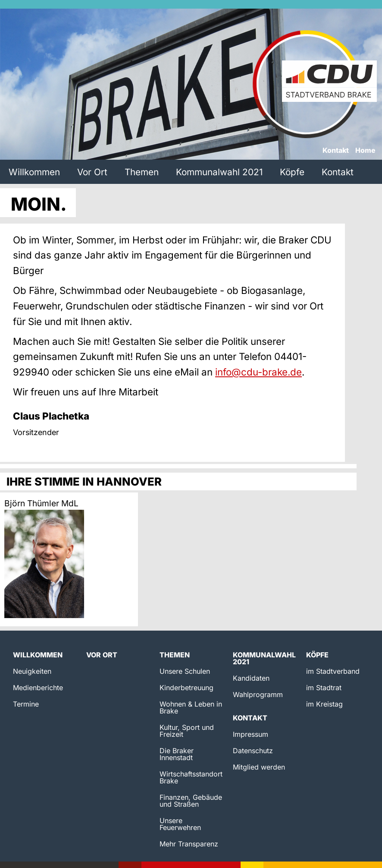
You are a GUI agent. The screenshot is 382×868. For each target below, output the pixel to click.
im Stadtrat (324, 688)
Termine (26, 704)
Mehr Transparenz (189, 844)
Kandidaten (251, 678)
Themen (142, 172)
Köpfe (292, 172)
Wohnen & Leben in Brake (191, 707)
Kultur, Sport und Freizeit (187, 731)
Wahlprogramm (258, 694)
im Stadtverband (333, 671)
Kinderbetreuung (186, 688)
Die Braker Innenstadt (177, 754)
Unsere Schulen (185, 671)
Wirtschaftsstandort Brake (191, 777)
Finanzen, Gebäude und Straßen (191, 801)
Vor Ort (92, 172)
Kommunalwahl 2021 (219, 172)
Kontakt (336, 151)
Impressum (250, 734)
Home (365, 151)
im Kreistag (324, 704)
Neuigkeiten (32, 671)
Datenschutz (253, 751)
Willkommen (34, 172)
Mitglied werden (259, 767)
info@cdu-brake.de (258, 372)
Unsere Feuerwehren (180, 824)
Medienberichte (38, 688)
